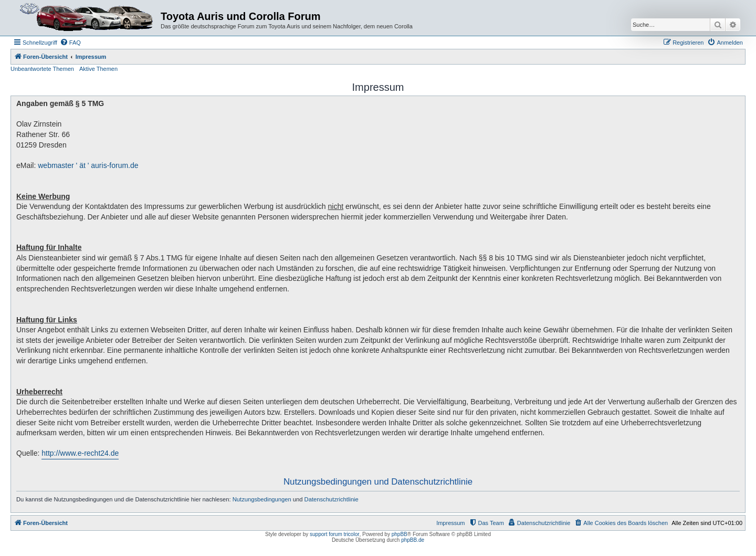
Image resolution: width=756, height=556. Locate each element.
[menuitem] (70, 43)
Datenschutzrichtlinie (332, 499)
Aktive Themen (98, 69)
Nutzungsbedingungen (262, 499)
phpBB (400, 534)
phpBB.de (413, 540)
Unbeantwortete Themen (42, 69)
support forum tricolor (334, 534)
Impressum (450, 523)
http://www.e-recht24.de (80, 453)
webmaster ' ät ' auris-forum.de (88, 165)
